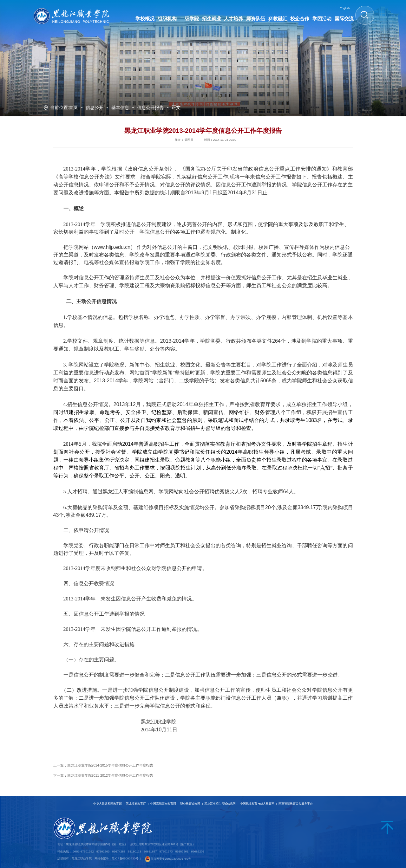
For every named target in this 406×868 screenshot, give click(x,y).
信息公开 (95, 108)
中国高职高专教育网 (163, 804)
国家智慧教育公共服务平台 (296, 804)
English (345, 8)
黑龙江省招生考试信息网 (220, 804)
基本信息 (120, 108)
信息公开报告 (150, 108)
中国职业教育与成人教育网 (257, 804)
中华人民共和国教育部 (108, 804)
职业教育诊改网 (190, 804)
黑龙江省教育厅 (136, 804)
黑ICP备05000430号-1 (126, 859)
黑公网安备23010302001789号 (171, 859)
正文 (176, 108)
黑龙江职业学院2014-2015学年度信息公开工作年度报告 (110, 765)
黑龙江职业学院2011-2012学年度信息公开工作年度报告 (110, 775)
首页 (73, 108)
